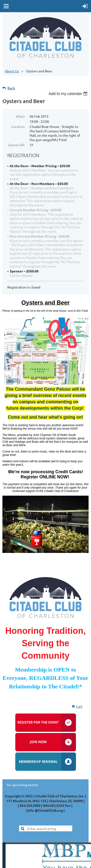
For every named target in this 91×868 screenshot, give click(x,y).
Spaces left (16, 145)
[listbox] (69, 94)
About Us (12, 71)
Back (11, 88)
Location (18, 126)
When (20, 116)
